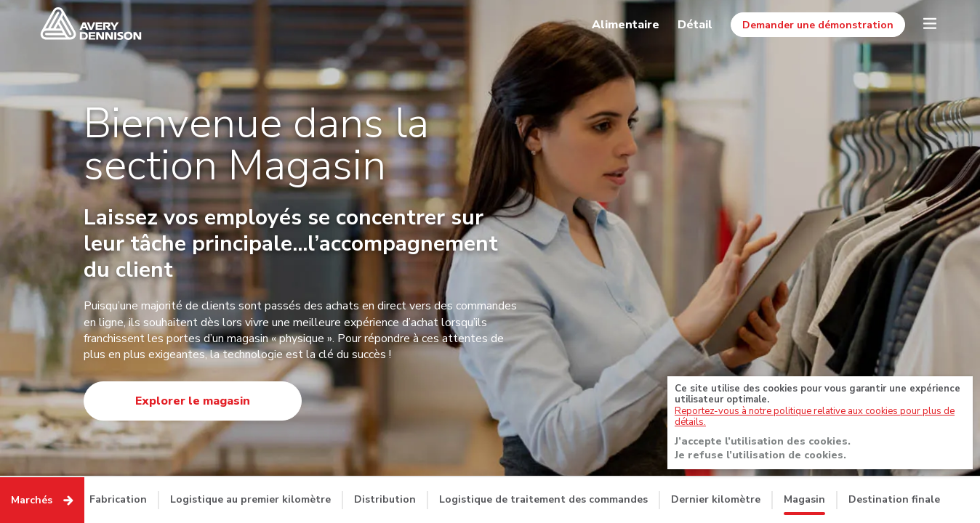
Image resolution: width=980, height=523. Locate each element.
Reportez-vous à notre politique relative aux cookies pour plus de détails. (815, 419)
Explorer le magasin (193, 401)
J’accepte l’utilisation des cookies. (763, 443)
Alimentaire (626, 25)
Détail (695, 25)
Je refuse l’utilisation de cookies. (760, 457)
